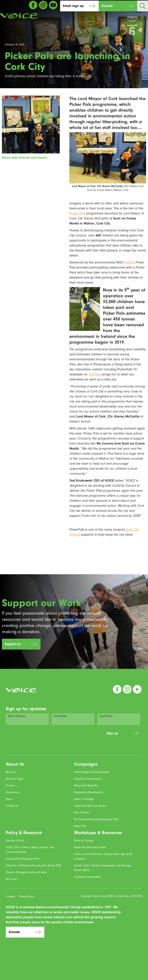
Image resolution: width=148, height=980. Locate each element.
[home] (19, 16)
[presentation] (74, 735)
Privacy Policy (26, 897)
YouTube (95, 374)
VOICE (129, 262)
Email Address (17, 716)
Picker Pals (77, 213)
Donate (107, 6)
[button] (136, 18)
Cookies (10, 897)
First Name (61, 716)
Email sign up (73, 6)
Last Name (106, 716)
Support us (13, 644)
